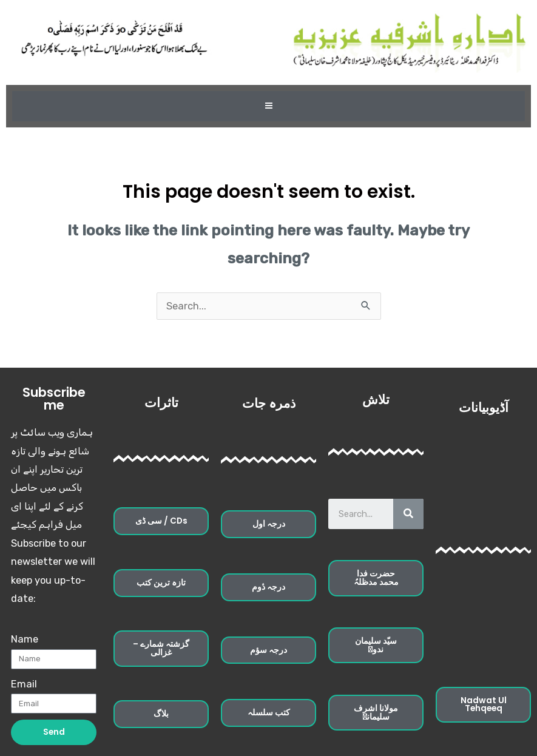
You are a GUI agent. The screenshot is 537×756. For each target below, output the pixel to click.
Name (25, 639)
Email (24, 684)
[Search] (408, 514)
